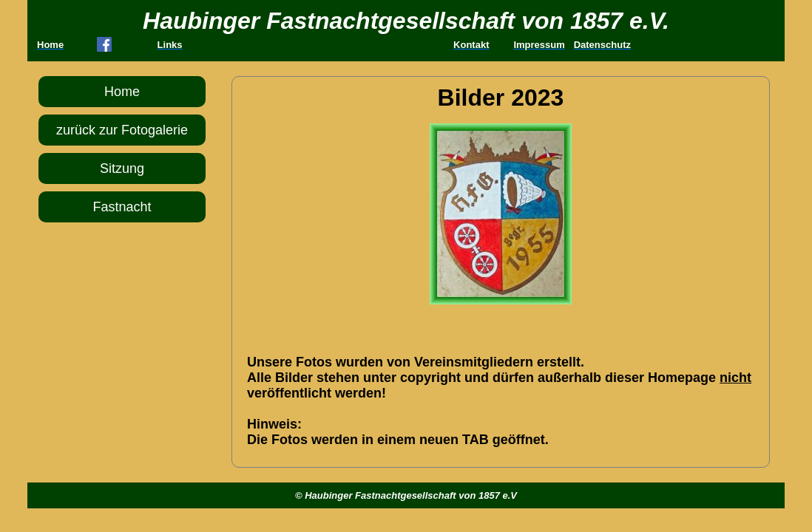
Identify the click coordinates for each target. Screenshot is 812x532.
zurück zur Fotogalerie (122, 130)
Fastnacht (122, 207)
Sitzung (122, 168)
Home (122, 92)
